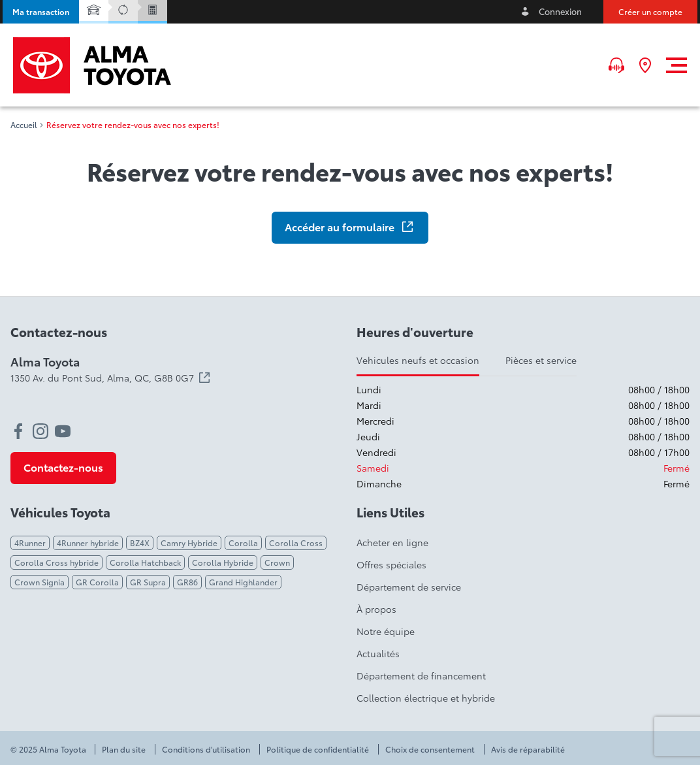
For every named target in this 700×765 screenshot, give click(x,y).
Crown (277, 562)
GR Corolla (97, 582)
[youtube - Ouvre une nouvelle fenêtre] (63, 431)
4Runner (30, 543)
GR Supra (148, 582)
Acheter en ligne (392, 542)
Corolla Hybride (223, 562)
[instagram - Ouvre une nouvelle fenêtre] (40, 431)
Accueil (24, 125)
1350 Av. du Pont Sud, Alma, (110, 378)
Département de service (409, 587)
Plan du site (124, 749)
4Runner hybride (88, 543)
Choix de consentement (430, 749)
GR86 (187, 582)
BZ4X (140, 543)
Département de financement (421, 675)
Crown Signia (40, 582)
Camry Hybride (189, 543)
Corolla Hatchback (145, 562)
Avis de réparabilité (528, 749)
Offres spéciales (391, 564)
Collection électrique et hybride (426, 698)
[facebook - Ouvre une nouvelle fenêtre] (18, 431)
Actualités (378, 653)
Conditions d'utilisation (206, 749)
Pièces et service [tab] (541, 360)
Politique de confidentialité (318, 749)
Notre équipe (386, 631)
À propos (376, 609)
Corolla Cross (296, 543)
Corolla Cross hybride (56, 562)
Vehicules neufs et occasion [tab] (418, 360)
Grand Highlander (243, 582)
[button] (41, 12)
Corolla (243, 543)
